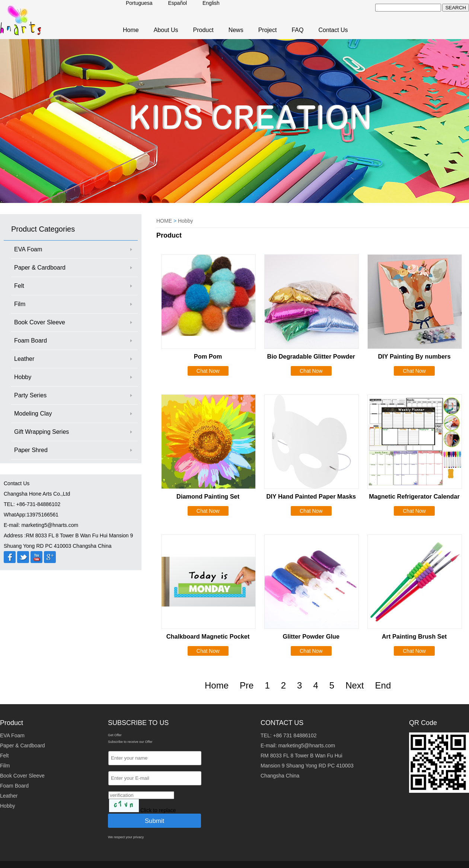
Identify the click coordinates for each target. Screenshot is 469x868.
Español (178, 3)
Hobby (23, 377)
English (211, 3)
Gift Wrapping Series (42, 432)
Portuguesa (139, 3)
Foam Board (31, 341)
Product (203, 30)
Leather (24, 359)
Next (355, 685)
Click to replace (158, 810)
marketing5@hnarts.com (307, 745)
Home (131, 30)
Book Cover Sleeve (40, 322)
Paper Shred (31, 450)
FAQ (297, 30)
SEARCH (456, 8)
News (236, 30)
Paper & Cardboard (40, 268)
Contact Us (333, 30)
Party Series (30, 395)
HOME (164, 221)
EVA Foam (28, 249)
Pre (247, 685)
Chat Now (208, 371)
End (383, 685)
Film (20, 304)
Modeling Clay (33, 414)
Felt (19, 286)
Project (268, 30)
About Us (166, 30)
